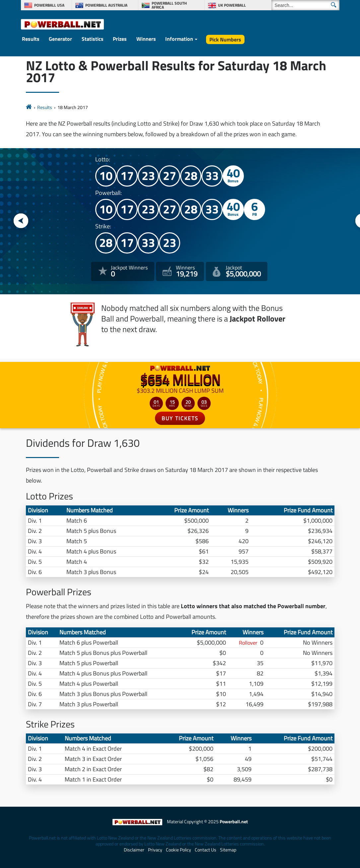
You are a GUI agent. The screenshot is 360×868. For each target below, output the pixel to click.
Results (31, 39)
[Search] (305, 5)
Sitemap (228, 850)
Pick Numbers (225, 39)
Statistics (93, 39)
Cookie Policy (179, 850)
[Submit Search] (334, 5)
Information (179, 39)
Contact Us (206, 850)
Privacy (155, 850)
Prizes (120, 39)
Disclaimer (134, 850)
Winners (146, 39)
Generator (60, 39)
